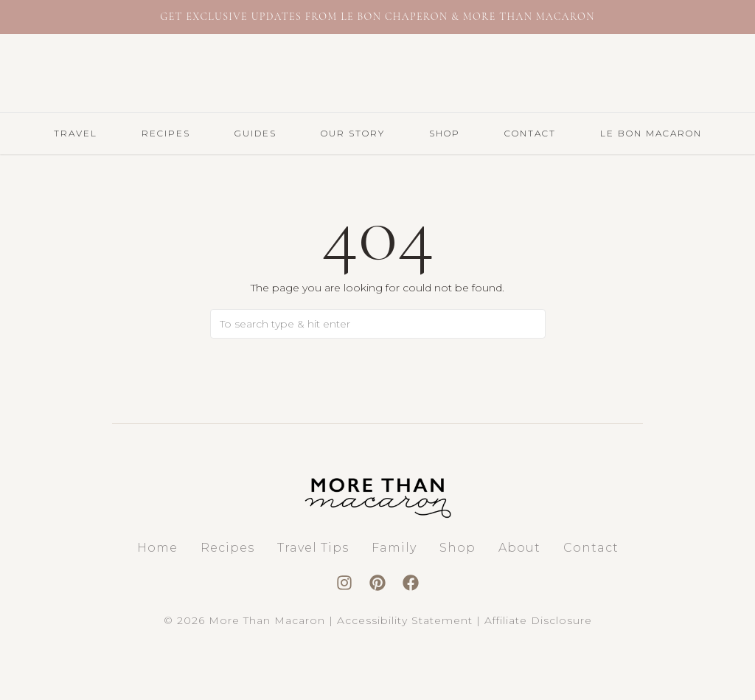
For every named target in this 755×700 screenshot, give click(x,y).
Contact (530, 133)
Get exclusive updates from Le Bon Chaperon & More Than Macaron (377, 17)
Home (157, 548)
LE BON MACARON (651, 133)
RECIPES (166, 133)
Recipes (227, 548)
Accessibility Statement (405, 620)
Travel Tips (313, 548)
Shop (445, 133)
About (519, 548)
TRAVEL (76, 133)
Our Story (353, 133)
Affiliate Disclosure (538, 620)
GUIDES (255, 133)
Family (394, 548)
